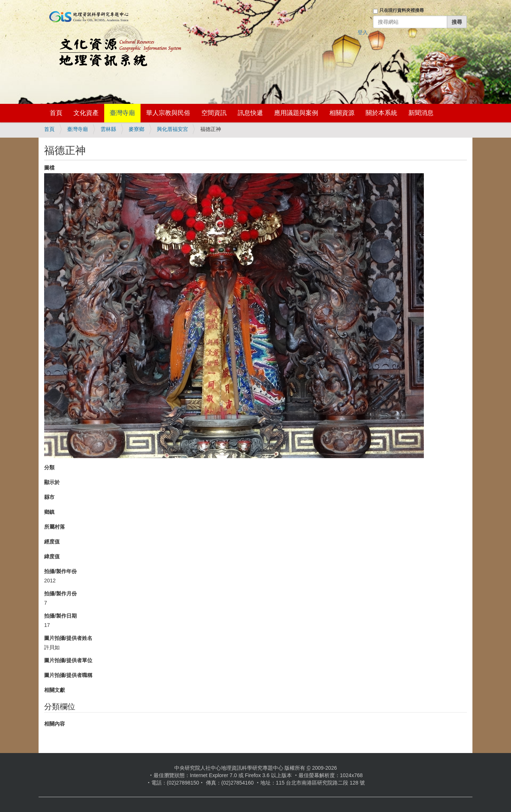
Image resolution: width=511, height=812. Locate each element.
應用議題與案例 (296, 113)
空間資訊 (214, 113)
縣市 (49, 497)
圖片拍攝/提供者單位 (68, 660)
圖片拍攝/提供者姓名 (68, 638)
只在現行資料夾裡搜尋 (402, 10)
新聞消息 (421, 113)
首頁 (56, 113)
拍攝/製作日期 (60, 616)
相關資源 (342, 113)
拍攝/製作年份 (60, 571)
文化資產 (86, 113)
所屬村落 (55, 527)
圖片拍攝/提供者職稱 (68, 675)
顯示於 (52, 482)
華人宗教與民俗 (168, 113)
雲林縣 (108, 129)
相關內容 (55, 724)
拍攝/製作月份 (60, 594)
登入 (363, 32)
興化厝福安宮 (172, 129)
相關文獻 (55, 690)
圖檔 (49, 168)
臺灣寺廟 (122, 113)
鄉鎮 (49, 512)
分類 (49, 467)
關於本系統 (381, 113)
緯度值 (52, 556)
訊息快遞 (250, 113)
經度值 (52, 542)
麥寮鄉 (136, 129)
